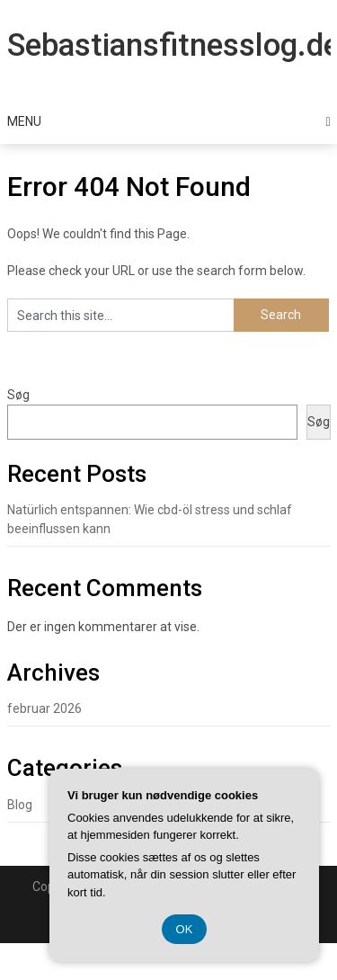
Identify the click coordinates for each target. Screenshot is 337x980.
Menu (24, 121)
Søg (18, 395)
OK (185, 929)
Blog (20, 805)
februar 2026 (44, 708)
